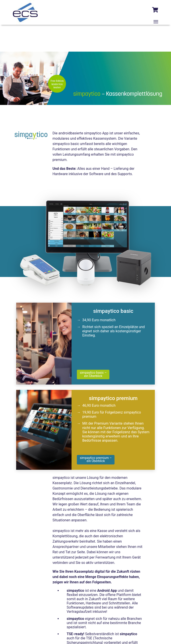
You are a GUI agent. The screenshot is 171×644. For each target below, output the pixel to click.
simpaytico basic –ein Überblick (93, 374)
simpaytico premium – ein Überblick (96, 459)
